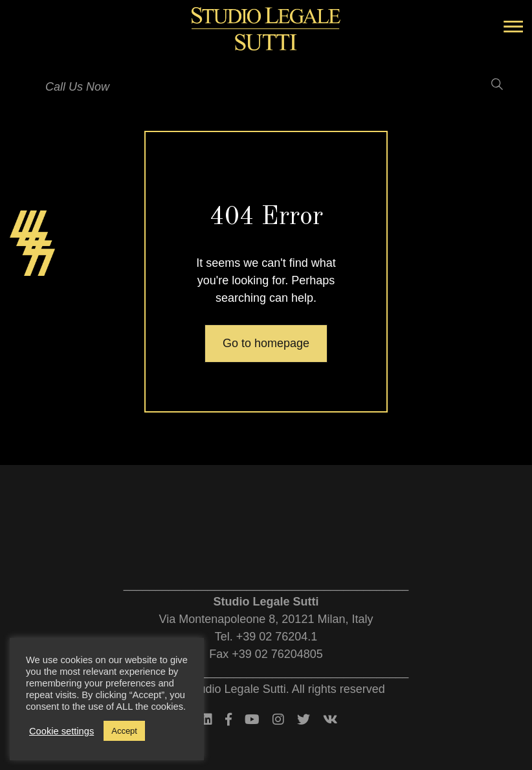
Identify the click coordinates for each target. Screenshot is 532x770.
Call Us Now (77, 87)
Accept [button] (124, 731)
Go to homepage (266, 343)
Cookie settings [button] (61, 731)
